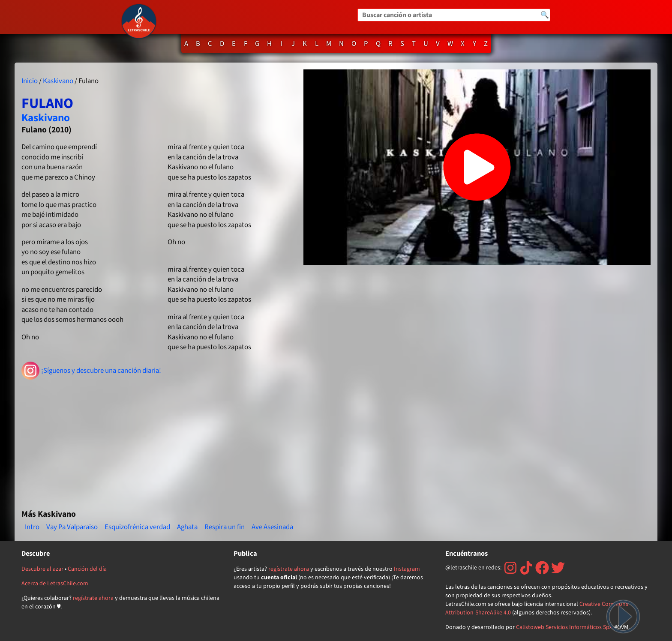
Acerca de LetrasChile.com (55, 584)
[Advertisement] (159, 441)
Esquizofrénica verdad (137, 527)
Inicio (30, 81)
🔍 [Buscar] (545, 15)
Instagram (407, 569)
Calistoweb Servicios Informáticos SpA (564, 627)
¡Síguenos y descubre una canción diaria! (91, 371)
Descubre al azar (42, 569)
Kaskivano (58, 81)
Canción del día (87, 569)
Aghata (187, 527)
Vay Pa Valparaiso (72, 527)
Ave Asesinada (272, 527)
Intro (32, 527)
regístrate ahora (93, 598)
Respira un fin (225, 527)
